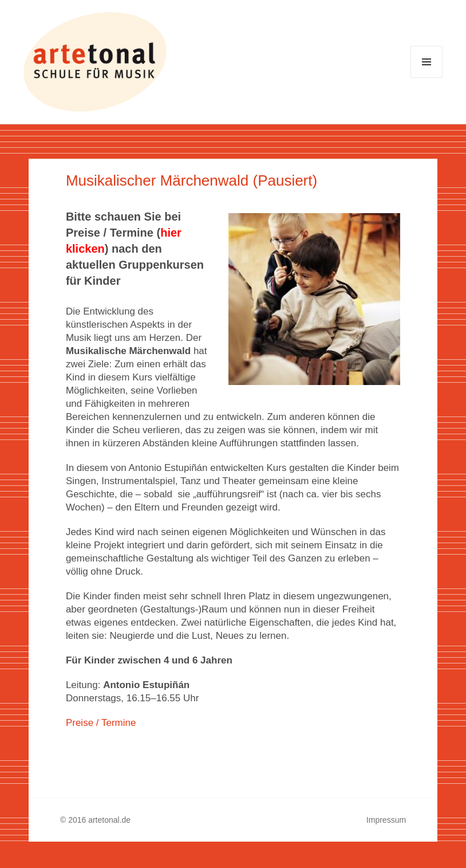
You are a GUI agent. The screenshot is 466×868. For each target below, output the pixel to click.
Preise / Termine (101, 723)
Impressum (386, 820)
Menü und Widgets (427, 78)
